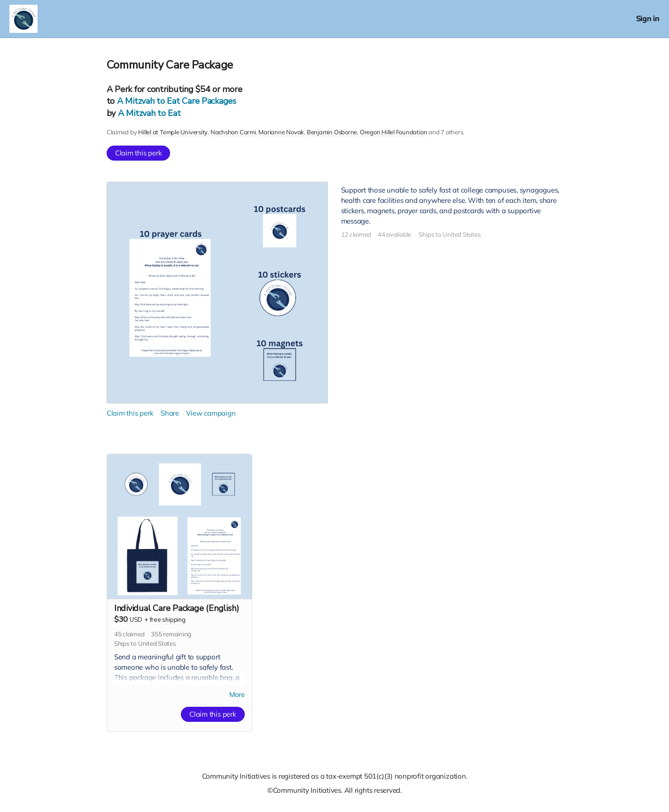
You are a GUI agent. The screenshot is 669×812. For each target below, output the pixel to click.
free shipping (168, 620)
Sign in (648, 19)
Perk (123, 89)
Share (170, 413)
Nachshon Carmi (233, 132)
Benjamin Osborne (331, 132)
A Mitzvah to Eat (149, 113)
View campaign (211, 413)
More (237, 695)
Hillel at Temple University (173, 132)
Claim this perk (139, 153)
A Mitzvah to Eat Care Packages (177, 101)
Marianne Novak (281, 132)
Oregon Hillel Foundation (393, 132)
